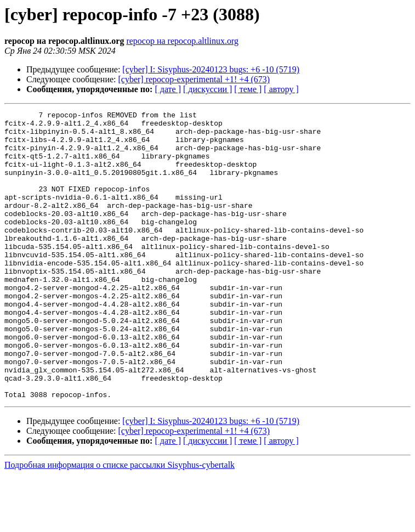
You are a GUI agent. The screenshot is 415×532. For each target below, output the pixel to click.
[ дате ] (168, 89)
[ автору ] (281, 89)
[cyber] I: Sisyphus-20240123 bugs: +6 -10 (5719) (211, 69)
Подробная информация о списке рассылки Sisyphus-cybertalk (120, 522)
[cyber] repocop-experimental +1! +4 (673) (194, 79)
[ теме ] (248, 89)
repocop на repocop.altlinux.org (182, 41)
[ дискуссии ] (207, 89)
